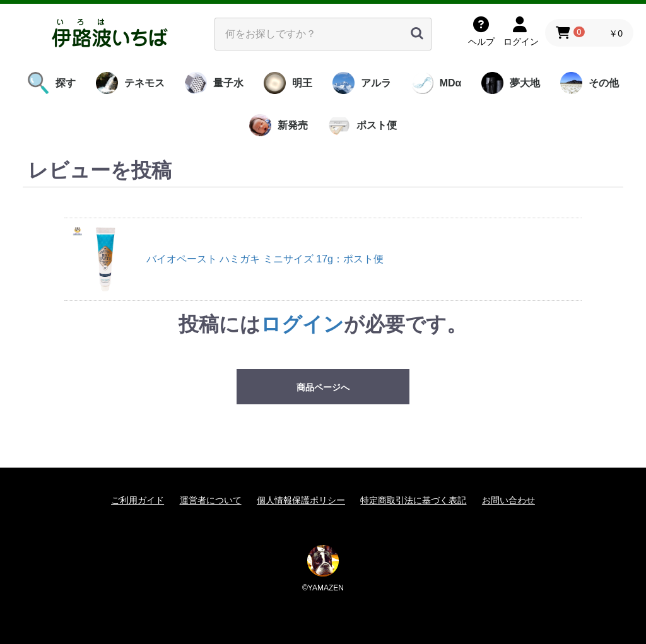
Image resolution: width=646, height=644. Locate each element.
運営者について (211, 500)
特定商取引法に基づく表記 (413, 500)
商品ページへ (323, 387)
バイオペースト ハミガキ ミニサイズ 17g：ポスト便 (265, 259)
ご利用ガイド (138, 500)
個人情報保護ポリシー (301, 500)
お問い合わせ (508, 500)
